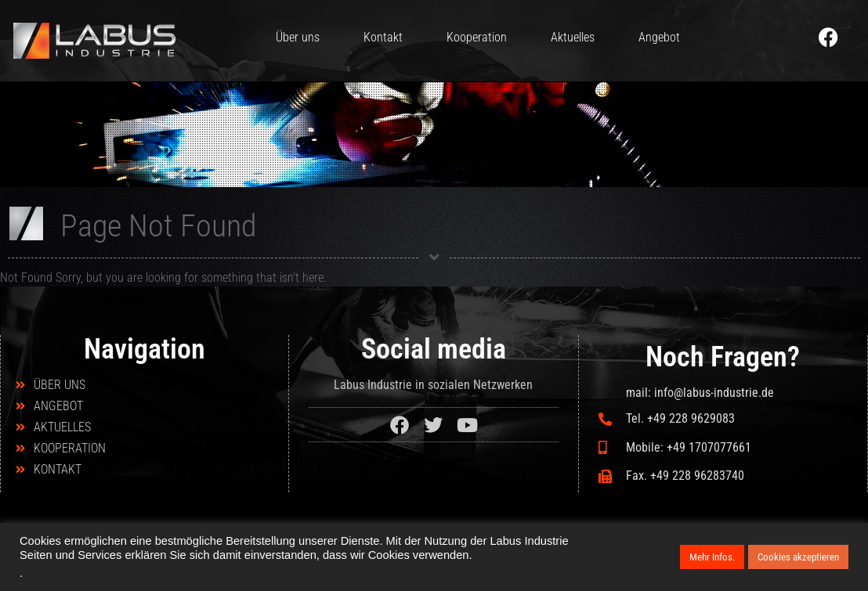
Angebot (659, 37)
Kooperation (477, 37)
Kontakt (383, 37)
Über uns (298, 37)
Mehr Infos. (712, 557)
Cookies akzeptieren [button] (798, 557)
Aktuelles (573, 37)
